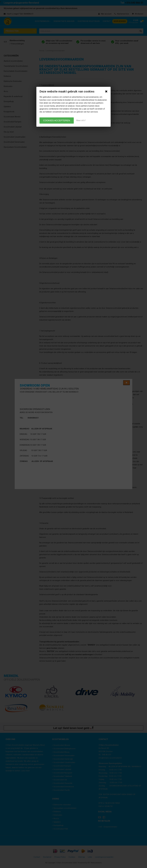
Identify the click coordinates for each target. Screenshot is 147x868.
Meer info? (81, 120)
